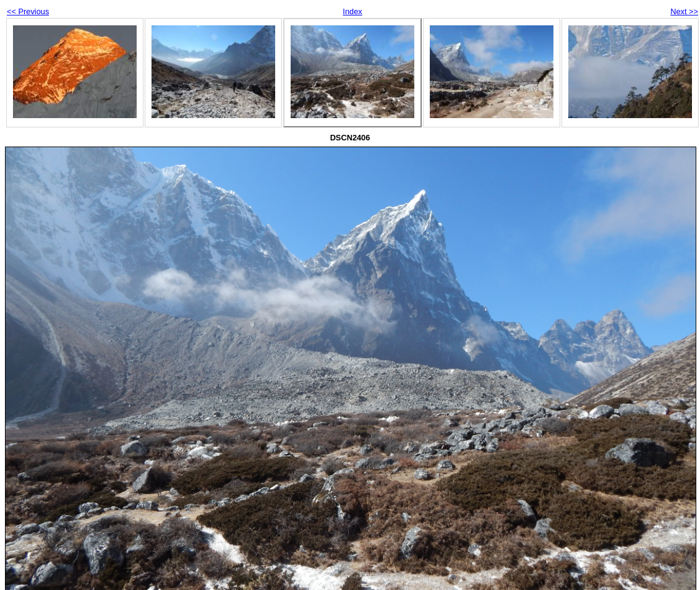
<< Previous (28, 11)
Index (352, 11)
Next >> (684, 11)
